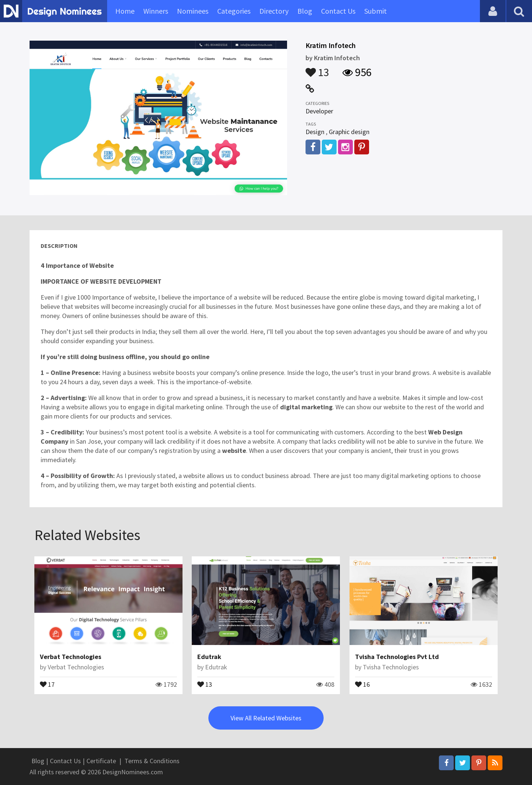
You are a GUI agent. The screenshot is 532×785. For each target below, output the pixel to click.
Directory (274, 11)
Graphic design (349, 132)
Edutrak (209, 657)
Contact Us (338, 11)
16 (362, 684)
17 (47, 684)
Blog (305, 11)
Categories (234, 11)
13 (317, 69)
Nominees (193, 11)
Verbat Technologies (71, 657)
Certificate (101, 761)
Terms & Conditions (152, 761)
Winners (156, 11)
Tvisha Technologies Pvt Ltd (397, 657)
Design (315, 132)
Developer (319, 111)
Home (125, 11)
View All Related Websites (266, 718)
